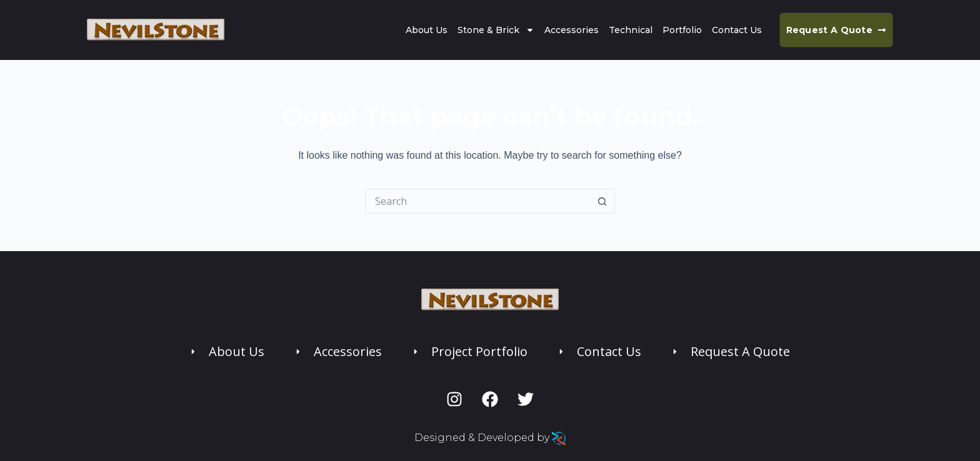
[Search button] (602, 201)
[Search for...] (477, 201)
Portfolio (682, 30)
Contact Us (737, 30)
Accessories (572, 30)
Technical (631, 30)
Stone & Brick (496, 30)
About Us (427, 30)
